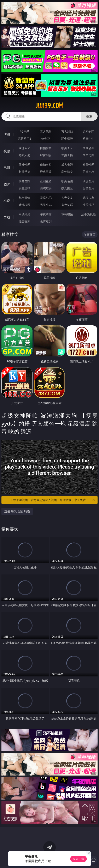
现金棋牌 (67, 138)
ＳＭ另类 (88, 155)
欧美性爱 (88, 165)
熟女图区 (67, 188)
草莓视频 (67, 214)
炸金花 (46, 138)
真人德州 (46, 131)
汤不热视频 (88, 214)
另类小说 (46, 205)
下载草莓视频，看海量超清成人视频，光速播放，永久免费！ (53, 500)
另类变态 (88, 172)
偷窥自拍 (24, 181)
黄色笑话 (67, 205)
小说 (7, 201)
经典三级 (46, 172)
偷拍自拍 (46, 165)
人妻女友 (67, 198)
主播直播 (67, 155)
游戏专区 (88, 131)
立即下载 (78, 859)
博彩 (7, 134)
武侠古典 (88, 198)
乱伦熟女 (67, 172)
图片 (7, 184)
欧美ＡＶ (67, 148)
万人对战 (67, 131)
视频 (7, 151)
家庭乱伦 (46, 198)
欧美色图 (67, 181)
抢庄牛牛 (88, 138)
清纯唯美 (46, 188)
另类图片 (88, 188)
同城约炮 (24, 214)
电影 (7, 168)
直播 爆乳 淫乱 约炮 (17, 511)
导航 (7, 217)
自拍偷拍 (46, 148)
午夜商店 (46, 214)
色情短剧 (46, 221)
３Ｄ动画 (88, 148)
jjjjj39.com (49, 106)
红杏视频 (24, 221)
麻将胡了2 (24, 138)
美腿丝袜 (24, 188)
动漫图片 (88, 181)
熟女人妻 (24, 155)
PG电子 (25, 131)
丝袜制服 (46, 155)
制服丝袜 (24, 172)
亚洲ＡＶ (24, 148)
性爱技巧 (88, 205)
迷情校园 (24, 205)
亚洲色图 (46, 181)
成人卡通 (67, 165)
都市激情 (24, 198)
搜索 (89, 116)
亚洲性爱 (24, 165)
